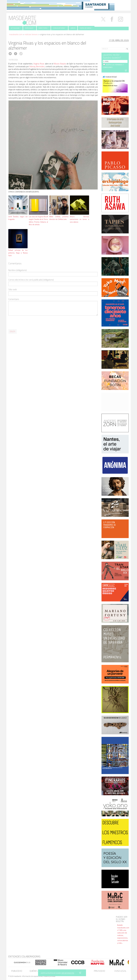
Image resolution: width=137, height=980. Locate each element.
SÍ (80, 973)
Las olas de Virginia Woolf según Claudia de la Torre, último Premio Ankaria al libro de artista (38, 221)
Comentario (14, 299)
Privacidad (100, 971)
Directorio (44, 28)
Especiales (30, 28)
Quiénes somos (37, 971)
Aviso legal (120, 971)
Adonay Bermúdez (37, 66)
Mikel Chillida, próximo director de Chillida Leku (59, 218)
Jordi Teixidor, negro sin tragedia (18, 218)
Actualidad (16, 28)
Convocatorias (60, 28)
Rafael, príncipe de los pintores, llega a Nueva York (18, 253)
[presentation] (28, 322)
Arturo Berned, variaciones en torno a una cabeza (79, 219)
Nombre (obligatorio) (17, 270)
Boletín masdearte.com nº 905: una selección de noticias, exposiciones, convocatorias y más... (123, 934)
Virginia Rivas (39, 64)
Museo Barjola (60, 64)
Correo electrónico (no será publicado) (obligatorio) (31, 280)
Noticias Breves (31, 34)
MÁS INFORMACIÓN (68, 973)
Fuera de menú (86, 28)
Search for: (106, 45)
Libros (73, 28)
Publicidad (17, 971)
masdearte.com (16, 34)
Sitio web (13, 290)
